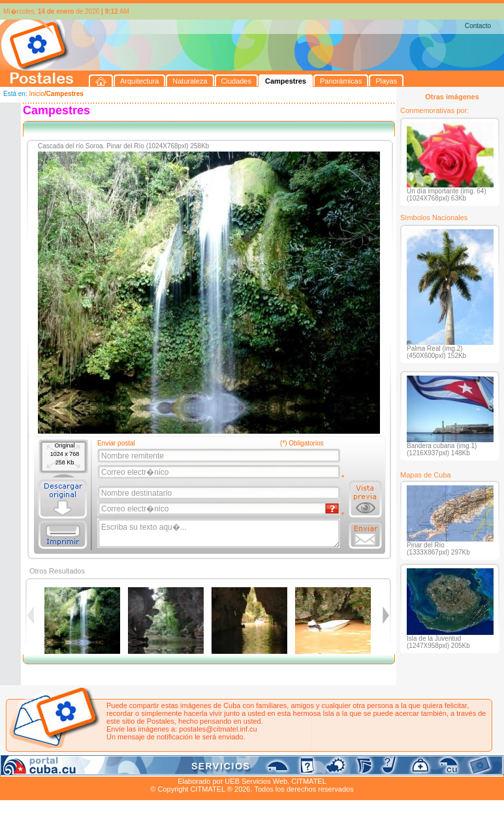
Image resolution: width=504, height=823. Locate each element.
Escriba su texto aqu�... (220, 534)
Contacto (478, 26)
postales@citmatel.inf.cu (218, 729)
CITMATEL (309, 781)
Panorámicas (210, 766)
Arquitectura (41, 766)
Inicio (36, 94)
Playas (247, 766)
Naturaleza (85, 766)
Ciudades (123, 766)
